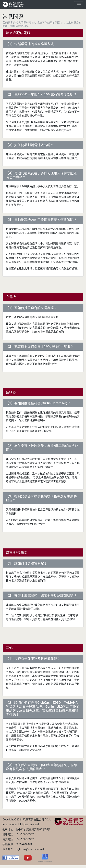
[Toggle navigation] (79, 5)
